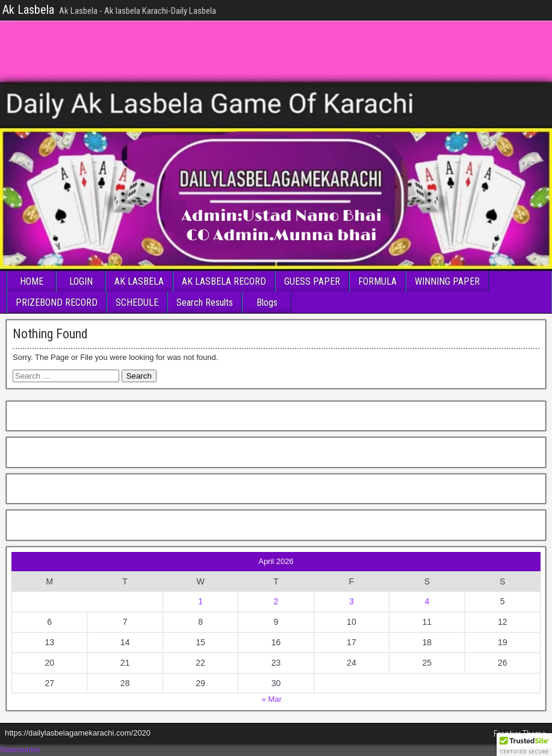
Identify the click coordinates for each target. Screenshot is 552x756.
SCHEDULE (137, 302)
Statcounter (20, 750)
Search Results (205, 302)
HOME (32, 281)
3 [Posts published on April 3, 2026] (352, 601)
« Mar (272, 699)
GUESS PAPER (312, 281)
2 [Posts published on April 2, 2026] (276, 601)
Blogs (267, 302)
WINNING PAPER (447, 281)
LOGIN (81, 281)
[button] (524, 745)
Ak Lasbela (28, 10)
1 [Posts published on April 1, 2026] (200, 601)
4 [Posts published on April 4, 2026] (427, 601)
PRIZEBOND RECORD (57, 302)
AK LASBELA (139, 281)
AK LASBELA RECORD (224, 281)
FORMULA (377, 281)
